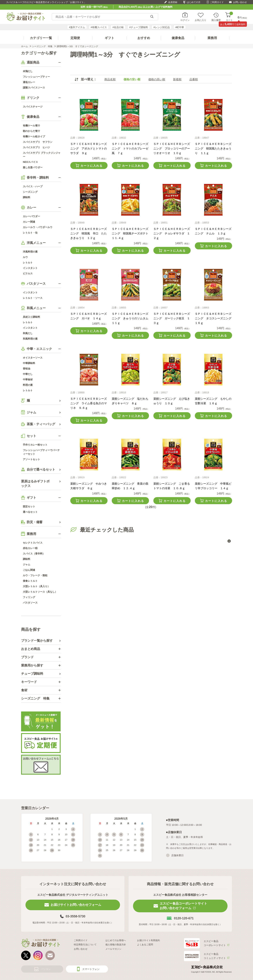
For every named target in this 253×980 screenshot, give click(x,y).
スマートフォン (91, 969)
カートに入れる (92, 166)
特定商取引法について (85, 945)
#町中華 (180, 27)
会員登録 (173, 2)
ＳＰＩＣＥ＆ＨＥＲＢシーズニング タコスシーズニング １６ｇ (215, 318)
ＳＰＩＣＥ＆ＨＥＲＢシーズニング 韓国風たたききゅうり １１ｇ (213, 149)
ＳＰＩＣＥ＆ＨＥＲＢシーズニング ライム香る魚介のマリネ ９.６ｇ (89, 403)
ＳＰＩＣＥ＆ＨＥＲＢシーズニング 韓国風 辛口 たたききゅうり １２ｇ (89, 233)
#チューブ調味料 (139, 27)
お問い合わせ (240, 2)
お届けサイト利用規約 (148, 940)
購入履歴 (216, 20)
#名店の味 (118, 27)
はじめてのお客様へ (116, 940)
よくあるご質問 (145, 945)
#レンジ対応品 (162, 27)
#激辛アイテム (77, 27)
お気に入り (201, 20)
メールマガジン (113, 949)
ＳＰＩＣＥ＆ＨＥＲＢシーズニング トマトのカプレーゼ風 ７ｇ (130, 149)
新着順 (177, 79)
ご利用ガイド (217, 2)
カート (229, 17)
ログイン (185, 20)
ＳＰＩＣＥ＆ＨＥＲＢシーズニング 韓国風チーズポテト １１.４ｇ (131, 233)
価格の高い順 (157, 79)
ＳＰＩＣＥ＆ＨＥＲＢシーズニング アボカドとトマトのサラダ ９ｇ (89, 149)
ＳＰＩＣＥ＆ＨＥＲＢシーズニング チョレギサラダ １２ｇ (172, 233)
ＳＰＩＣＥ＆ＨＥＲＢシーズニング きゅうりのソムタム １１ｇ (131, 318)
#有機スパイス (99, 27)
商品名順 (110, 79)
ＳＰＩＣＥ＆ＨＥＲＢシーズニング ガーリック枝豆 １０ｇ (172, 318)
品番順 (194, 79)
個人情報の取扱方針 (116, 945)
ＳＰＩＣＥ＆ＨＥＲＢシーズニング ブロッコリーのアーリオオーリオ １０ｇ (172, 149)
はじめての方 (194, 2)
